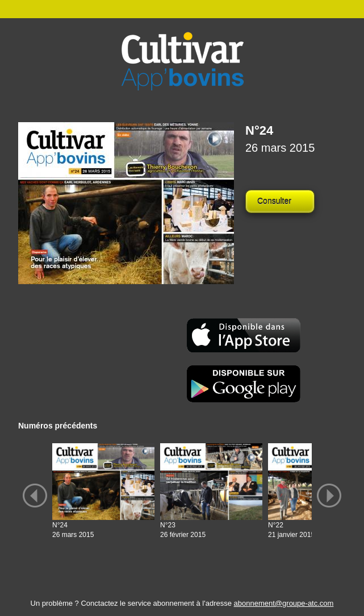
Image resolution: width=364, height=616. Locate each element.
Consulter (274, 201)
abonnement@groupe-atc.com (284, 603)
